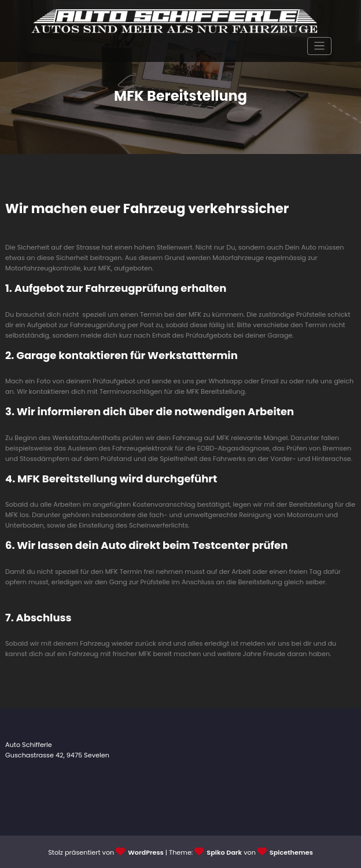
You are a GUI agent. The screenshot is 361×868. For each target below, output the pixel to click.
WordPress (145, 852)
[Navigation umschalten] (320, 46)
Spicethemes (291, 852)
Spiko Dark (224, 852)
